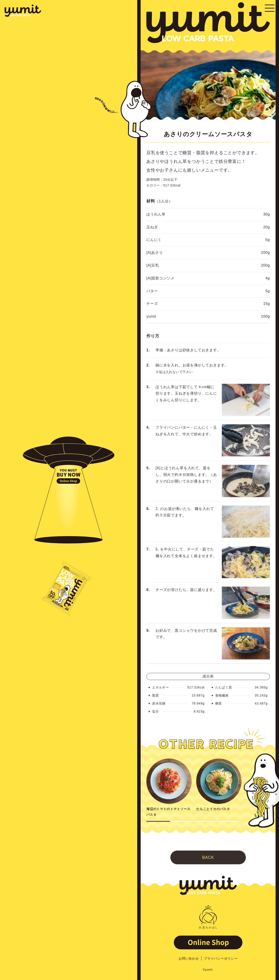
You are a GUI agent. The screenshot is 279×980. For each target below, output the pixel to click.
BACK (208, 868)
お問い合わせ (189, 958)
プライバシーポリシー (221, 958)
